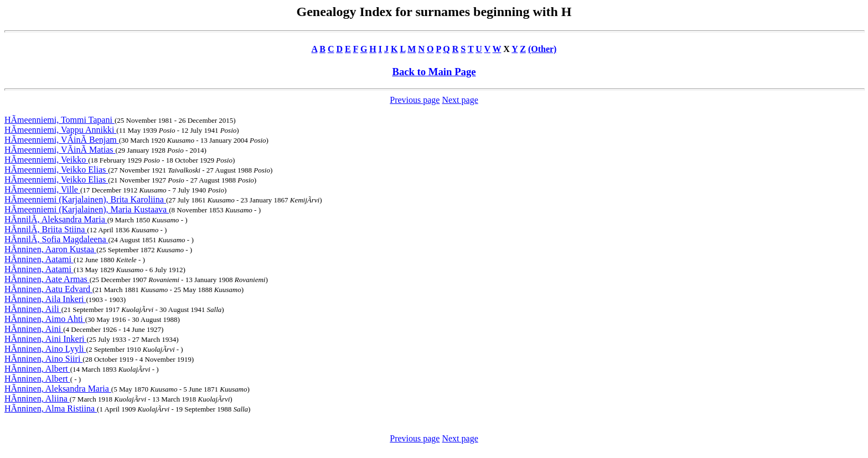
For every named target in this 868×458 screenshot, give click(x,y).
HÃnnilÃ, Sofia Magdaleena (56, 239)
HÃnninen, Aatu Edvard (48, 289)
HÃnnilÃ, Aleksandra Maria (56, 219)
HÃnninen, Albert (37, 369)
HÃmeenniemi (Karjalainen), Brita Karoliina (85, 199)
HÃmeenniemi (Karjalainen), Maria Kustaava (87, 209)
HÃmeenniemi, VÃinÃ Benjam (62, 140)
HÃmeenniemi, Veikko (46, 160)
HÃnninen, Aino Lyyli (45, 349)
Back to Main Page (434, 72)
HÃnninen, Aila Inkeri (45, 299)
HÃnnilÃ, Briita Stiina (46, 229)
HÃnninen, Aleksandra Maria (58, 389)
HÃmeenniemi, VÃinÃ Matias (60, 150)
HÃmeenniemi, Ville (42, 189)
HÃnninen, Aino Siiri (43, 359)
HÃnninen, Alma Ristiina (51, 408)
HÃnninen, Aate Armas (47, 279)
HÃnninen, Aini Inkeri (45, 339)
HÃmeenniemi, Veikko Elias (56, 170)
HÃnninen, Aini (34, 329)
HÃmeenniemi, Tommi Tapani (60, 120)
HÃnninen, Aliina (37, 399)
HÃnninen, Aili (33, 309)
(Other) (542, 49)
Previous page (415, 100)
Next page (460, 100)
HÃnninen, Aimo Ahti (45, 319)
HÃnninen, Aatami (39, 259)
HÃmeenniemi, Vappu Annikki (60, 130)
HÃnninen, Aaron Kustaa (50, 249)
